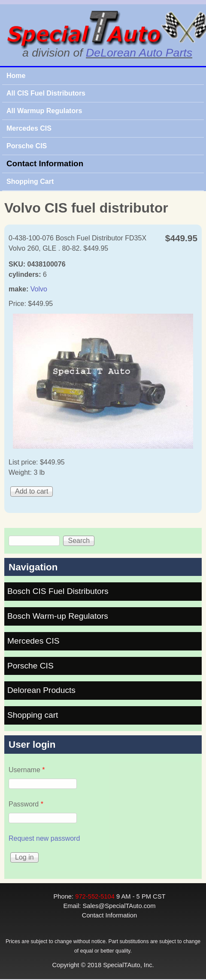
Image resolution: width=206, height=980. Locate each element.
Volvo (39, 289)
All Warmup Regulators (44, 111)
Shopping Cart (30, 181)
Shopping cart (33, 715)
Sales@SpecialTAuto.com (119, 906)
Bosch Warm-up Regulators (58, 616)
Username (27, 770)
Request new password (44, 838)
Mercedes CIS (29, 128)
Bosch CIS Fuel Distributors (58, 591)
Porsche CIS (27, 146)
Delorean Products (41, 690)
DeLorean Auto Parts (139, 53)
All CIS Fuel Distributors (46, 93)
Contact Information (45, 163)
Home (16, 76)
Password (26, 804)
